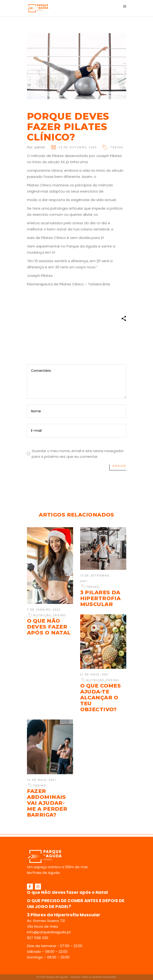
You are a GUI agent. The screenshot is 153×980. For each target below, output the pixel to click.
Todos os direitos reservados (99, 977)
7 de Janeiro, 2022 (44, 610)
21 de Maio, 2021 (95, 674)
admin (40, 147)
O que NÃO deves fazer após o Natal (49, 627)
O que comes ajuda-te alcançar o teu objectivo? (101, 698)
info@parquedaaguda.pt (49, 932)
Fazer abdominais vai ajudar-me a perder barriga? (47, 803)
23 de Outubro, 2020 (78, 147)
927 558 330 (38, 938)
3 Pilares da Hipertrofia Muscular (101, 598)
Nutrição (42, 615)
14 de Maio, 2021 (42, 780)
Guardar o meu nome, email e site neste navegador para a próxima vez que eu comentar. (78, 454)
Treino (117, 147)
